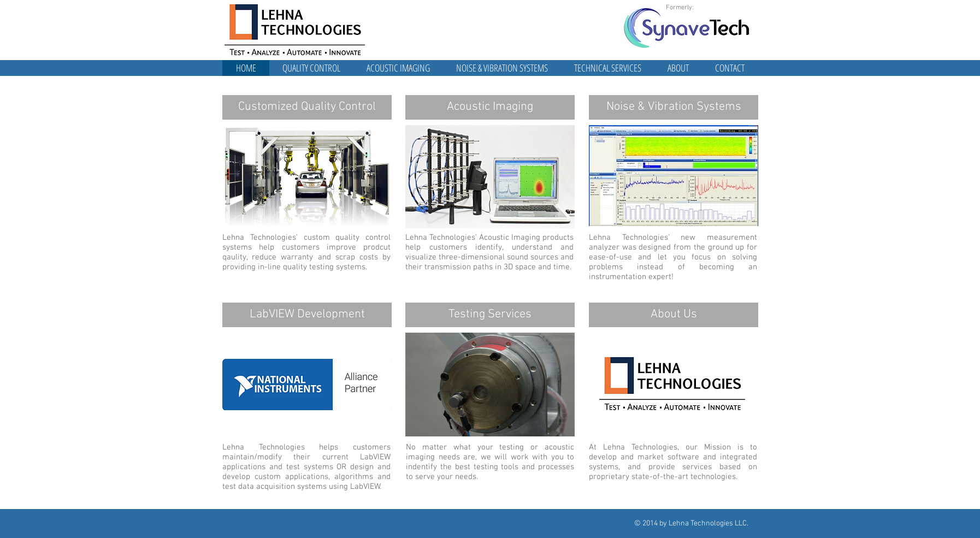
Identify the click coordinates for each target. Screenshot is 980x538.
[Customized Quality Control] (307, 107)
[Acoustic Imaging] (490, 107)
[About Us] (674, 315)
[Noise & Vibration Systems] (674, 107)
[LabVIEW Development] (307, 315)
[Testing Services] (490, 315)
